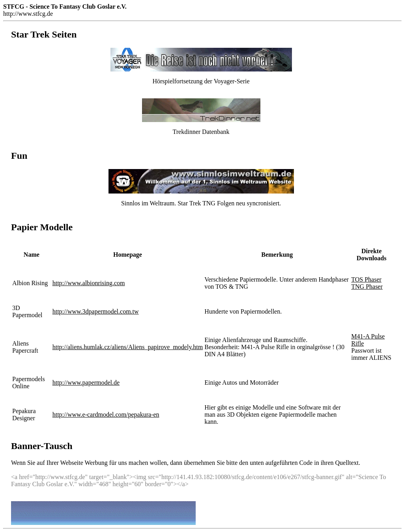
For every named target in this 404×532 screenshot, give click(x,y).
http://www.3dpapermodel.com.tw (96, 311)
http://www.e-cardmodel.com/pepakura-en (106, 415)
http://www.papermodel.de (86, 383)
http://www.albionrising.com (89, 283)
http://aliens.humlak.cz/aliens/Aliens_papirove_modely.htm (128, 347)
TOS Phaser (366, 279)
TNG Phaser (367, 287)
